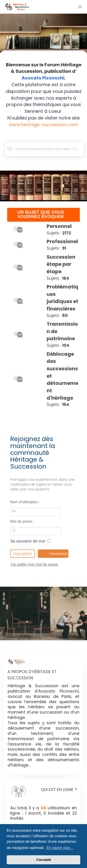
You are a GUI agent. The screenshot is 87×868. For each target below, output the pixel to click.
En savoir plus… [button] (60, 848)
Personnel (59, 226)
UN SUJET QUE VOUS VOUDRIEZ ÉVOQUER (41, 214)
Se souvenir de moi (30, 541)
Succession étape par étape (61, 264)
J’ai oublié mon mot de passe (34, 564)
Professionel (62, 241)
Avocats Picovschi (43, 78)
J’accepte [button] (44, 860)
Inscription (23, 554)
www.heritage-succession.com (43, 125)
